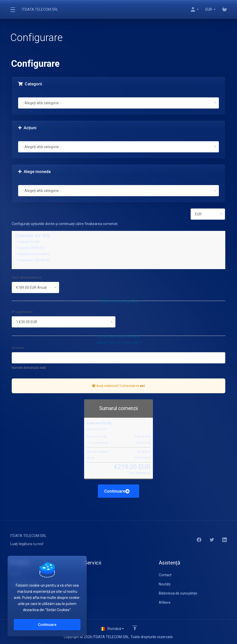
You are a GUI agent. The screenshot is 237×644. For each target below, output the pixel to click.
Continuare (117, 491)
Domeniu (18, 348)
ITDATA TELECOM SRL (40, 9)
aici (142, 386)
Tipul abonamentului (27, 277)
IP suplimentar (22, 312)
